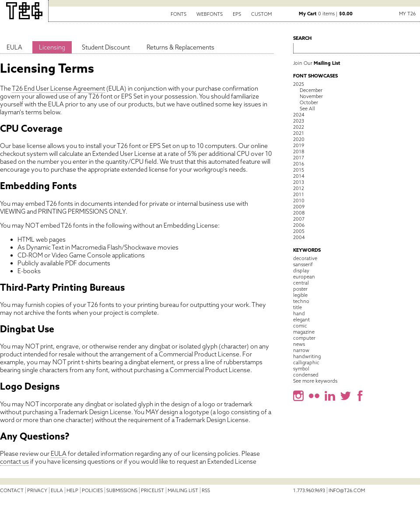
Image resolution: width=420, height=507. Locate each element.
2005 (299, 231)
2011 (299, 194)
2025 (299, 84)
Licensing (52, 47)
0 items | (326, 14)
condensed (306, 375)
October (309, 102)
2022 (299, 127)
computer (304, 338)
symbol (301, 369)
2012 (299, 188)
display (301, 271)
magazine (304, 332)
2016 (299, 164)
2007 (299, 219)
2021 (299, 133)
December (311, 90)
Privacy (37, 490)
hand (299, 313)
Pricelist (152, 490)
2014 (299, 176)
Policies (92, 490)
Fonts (178, 14)
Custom (261, 14)
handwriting (307, 356)
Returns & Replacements (180, 47)
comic (300, 326)
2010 (299, 201)
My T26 (407, 14)
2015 (299, 170)
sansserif (303, 264)
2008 (299, 213)
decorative (305, 258)
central (301, 283)
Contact (12, 490)
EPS (237, 14)
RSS (206, 490)
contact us (14, 461)
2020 (299, 139)
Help (72, 490)
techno (301, 301)
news (299, 344)
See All (307, 109)
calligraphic (306, 363)
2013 (299, 182)
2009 (299, 207)
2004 (299, 237)
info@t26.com (347, 490)
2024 (299, 115)
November (311, 96)
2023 (299, 121)
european (304, 277)
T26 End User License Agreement (58, 88)
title (297, 307)
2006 (299, 225)
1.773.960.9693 (309, 490)
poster (300, 289)
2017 (299, 158)
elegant (301, 320)
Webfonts (210, 14)
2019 (299, 145)
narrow (301, 350)
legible (300, 295)
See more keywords (315, 381)
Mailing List (183, 490)
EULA (14, 47)
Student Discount (106, 47)
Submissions (122, 490)
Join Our (317, 63)
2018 (299, 151)
